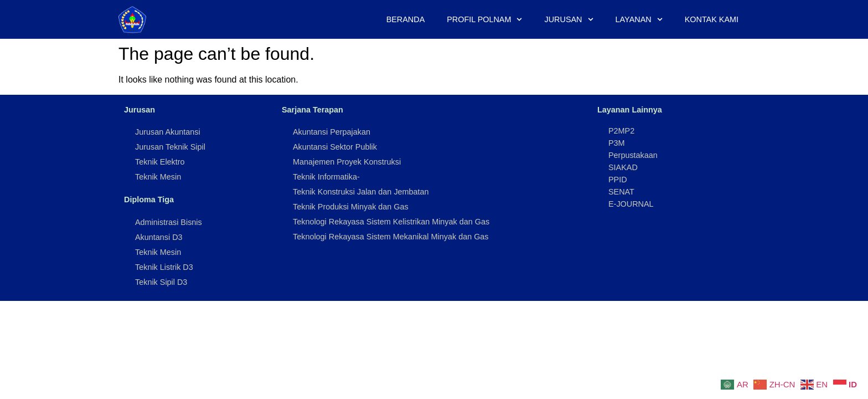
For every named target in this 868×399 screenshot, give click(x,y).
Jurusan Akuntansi (168, 132)
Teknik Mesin (158, 177)
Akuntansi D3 (159, 237)
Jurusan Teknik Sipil (170, 147)
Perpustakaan (633, 155)
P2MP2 (621, 131)
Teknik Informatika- (326, 177)
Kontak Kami (712, 19)
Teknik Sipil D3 (161, 282)
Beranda (406, 19)
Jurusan (569, 19)
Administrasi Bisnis (169, 222)
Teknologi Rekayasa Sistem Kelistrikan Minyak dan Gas (391, 222)
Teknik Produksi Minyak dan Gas (351, 207)
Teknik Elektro (160, 162)
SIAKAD (623, 167)
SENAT (621, 192)
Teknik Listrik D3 (164, 267)
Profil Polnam (484, 19)
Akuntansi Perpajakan (332, 132)
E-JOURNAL (631, 204)
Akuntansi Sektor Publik (335, 147)
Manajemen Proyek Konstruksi (347, 162)
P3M (617, 143)
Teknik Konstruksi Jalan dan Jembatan (361, 192)
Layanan (639, 19)
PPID (618, 180)
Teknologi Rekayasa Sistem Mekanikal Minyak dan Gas (391, 237)
